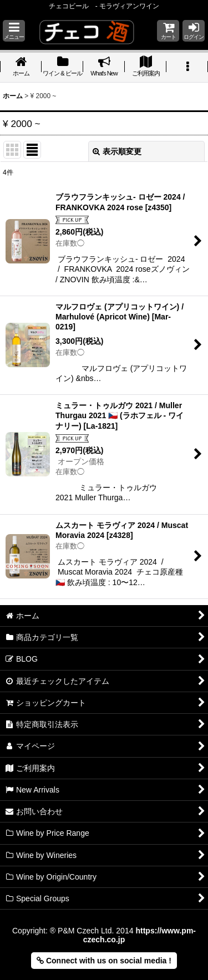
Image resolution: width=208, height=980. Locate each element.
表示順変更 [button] (117, 151)
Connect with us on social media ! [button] (104, 961)
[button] (14, 31)
